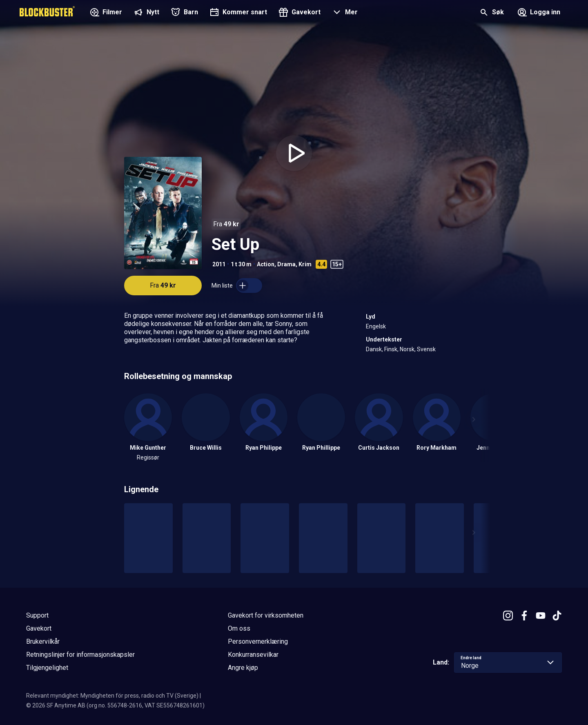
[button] (344, 13)
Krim (305, 264)
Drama (286, 264)
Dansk (374, 349)
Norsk (407, 349)
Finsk (391, 349)
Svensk (426, 349)
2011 (219, 264)
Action (266, 264)
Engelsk (376, 326)
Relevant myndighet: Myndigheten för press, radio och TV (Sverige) (112, 696)
